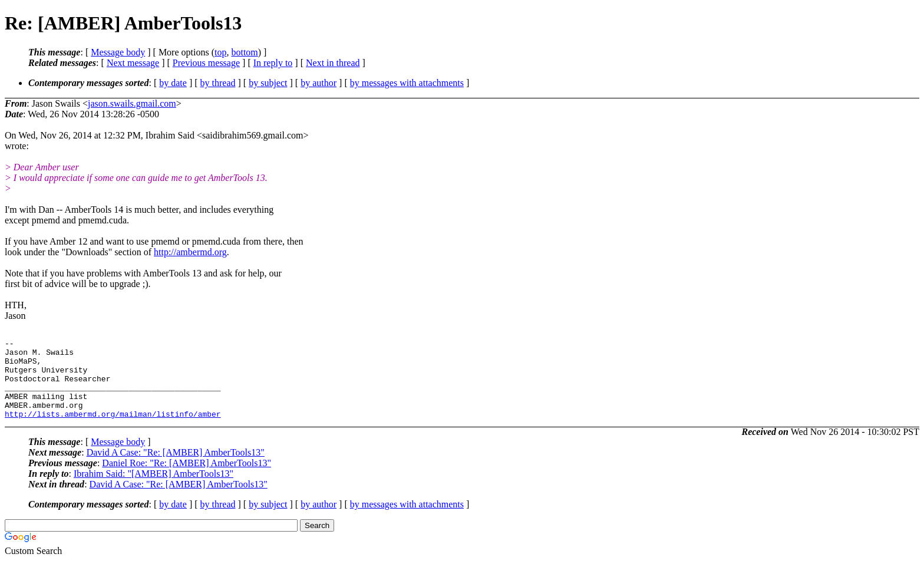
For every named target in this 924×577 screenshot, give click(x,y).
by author (319, 83)
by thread (218, 83)
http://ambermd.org (190, 252)
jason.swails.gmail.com (132, 103)
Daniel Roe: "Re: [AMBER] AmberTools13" (187, 479)
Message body (118, 52)
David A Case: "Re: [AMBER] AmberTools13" (176, 468)
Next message (133, 63)
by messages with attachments (407, 83)
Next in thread (333, 63)
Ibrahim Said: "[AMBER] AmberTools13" (154, 489)
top (220, 52)
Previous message (206, 63)
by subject (268, 83)
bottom (244, 52)
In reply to (273, 63)
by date (173, 83)
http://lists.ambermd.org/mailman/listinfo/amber (113, 430)
